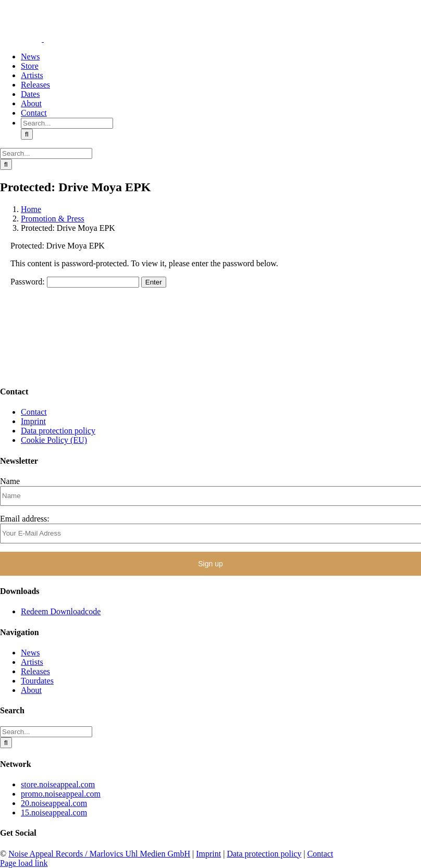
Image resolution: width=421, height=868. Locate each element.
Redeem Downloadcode (61, 611)
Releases (35, 671)
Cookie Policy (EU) (54, 440)
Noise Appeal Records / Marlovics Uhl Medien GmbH (99, 854)
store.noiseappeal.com (58, 784)
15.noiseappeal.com (54, 813)
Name (10, 481)
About (31, 690)
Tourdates (37, 681)
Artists (32, 662)
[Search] (27, 134)
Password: (75, 282)
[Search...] (67, 123)
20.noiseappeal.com (54, 803)
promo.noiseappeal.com (61, 794)
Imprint (33, 421)
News (30, 653)
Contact (34, 412)
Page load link (24, 863)
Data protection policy (58, 431)
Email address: (25, 519)
